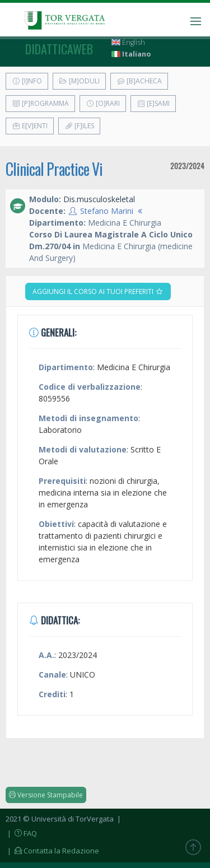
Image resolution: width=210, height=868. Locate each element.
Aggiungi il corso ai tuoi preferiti (98, 291)
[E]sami (153, 103)
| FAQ (21, 833)
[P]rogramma (40, 103)
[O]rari (103, 103)
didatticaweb (59, 49)
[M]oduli (79, 81)
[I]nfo (27, 81)
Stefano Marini (107, 211)
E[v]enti (30, 126)
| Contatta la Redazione (52, 851)
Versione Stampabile (46, 795)
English (128, 42)
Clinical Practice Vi (54, 169)
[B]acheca (139, 81)
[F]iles (79, 126)
